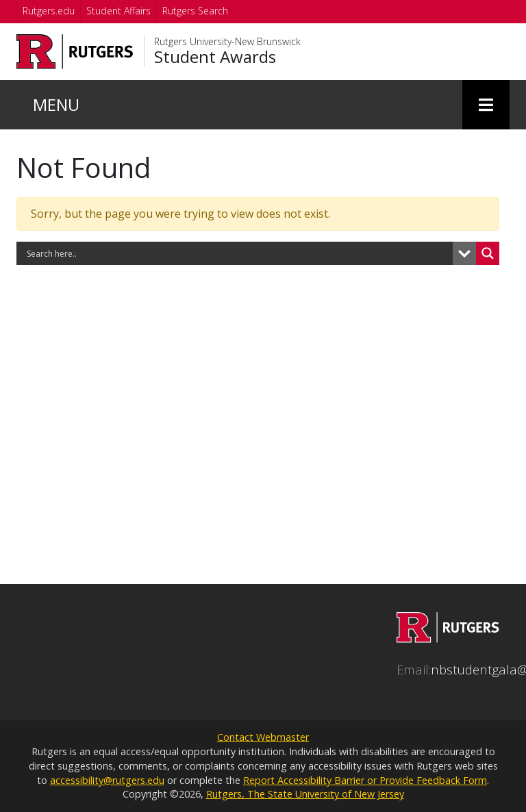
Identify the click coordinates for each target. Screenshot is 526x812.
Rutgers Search (195, 11)
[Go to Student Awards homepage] (448, 637)
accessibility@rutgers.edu (107, 780)
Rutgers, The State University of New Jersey (305, 794)
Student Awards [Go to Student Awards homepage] (215, 57)
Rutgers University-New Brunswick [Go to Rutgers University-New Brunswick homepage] (227, 42)
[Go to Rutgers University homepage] (75, 52)
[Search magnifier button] (488, 253)
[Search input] (238, 253)
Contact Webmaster (263, 737)
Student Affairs (118, 11)
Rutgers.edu (49, 11)
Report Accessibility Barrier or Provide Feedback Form (365, 780)
